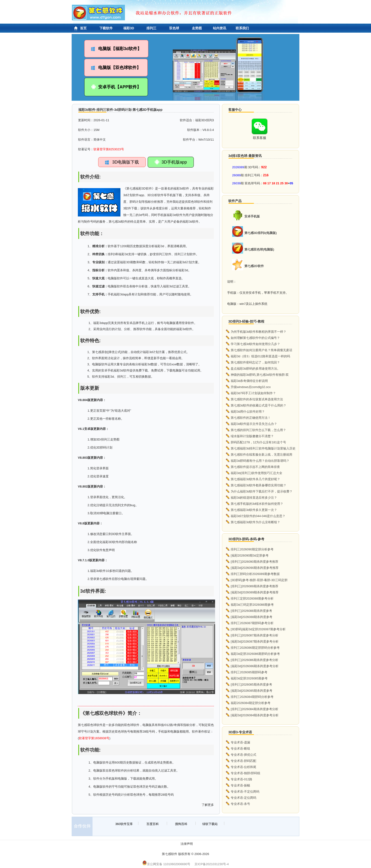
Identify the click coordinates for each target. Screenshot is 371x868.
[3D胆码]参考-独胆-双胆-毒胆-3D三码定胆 (259, 580)
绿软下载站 (210, 824)
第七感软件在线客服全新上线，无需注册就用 (261, 455)
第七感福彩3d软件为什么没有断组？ (255, 522)
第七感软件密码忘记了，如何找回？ (255, 362)
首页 (83, 28)
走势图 (197, 28)
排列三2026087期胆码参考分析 (252, 623)
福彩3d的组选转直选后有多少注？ (254, 498)
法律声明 (187, 844)
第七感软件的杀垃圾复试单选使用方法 (257, 399)
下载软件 (106, 28)
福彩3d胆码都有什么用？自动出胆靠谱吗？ (260, 461)
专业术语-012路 (241, 779)
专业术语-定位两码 (243, 798)
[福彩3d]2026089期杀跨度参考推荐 (255, 592)
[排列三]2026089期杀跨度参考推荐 (254, 586)
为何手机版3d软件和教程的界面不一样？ (258, 332)
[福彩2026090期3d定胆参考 (250, 555)
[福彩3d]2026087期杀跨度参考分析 (255, 641)
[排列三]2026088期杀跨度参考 (251, 611)
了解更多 (208, 805)
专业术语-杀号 (240, 804)
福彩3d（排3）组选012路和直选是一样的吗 (260, 356)
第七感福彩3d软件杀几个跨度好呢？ (255, 479)
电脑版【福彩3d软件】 (116, 49)
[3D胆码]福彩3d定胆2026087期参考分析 (258, 629)
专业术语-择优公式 (243, 755)
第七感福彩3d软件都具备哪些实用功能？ (258, 485)
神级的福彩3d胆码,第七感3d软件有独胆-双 (260, 375)
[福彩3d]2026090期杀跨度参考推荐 (255, 568)
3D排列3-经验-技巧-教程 (246, 321)
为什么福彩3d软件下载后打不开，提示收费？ (262, 491)
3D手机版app (171, 162)
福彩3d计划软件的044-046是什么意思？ (258, 516)
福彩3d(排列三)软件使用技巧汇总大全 (256, 473)
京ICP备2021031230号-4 (212, 864)
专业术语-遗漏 (240, 742)
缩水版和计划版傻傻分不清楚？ (252, 436)
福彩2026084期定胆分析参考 (251, 703)
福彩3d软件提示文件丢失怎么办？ (254, 424)
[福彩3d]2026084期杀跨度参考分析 (255, 715)
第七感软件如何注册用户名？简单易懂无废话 (261, 350)
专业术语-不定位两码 (245, 792)
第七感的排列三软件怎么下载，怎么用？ (258, 430)
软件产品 (235, 201)
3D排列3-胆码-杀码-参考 (246, 539)
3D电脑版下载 (122, 162)
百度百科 (153, 824)
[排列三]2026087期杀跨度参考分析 (254, 635)
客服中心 (235, 110)
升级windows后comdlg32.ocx (251, 387)
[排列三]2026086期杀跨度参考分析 (254, 660)
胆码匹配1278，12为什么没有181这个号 (258, 442)
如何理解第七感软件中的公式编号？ (255, 338)
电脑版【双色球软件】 (116, 68)
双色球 (174, 28)
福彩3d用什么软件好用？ (248, 412)
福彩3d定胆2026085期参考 (249, 678)
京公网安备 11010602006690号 (166, 864)
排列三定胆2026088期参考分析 (252, 598)
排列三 (151, 28)
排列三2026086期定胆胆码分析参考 (255, 648)
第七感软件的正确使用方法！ (251, 418)
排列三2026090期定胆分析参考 (252, 549)
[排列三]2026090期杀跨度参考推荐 (254, 562)
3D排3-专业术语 (240, 732)
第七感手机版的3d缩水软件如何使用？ (257, 504)
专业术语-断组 (240, 749)
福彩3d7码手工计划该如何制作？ (253, 393)
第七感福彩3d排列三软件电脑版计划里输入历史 (263, 448)
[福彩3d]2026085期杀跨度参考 (252, 691)
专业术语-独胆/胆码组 (245, 773)
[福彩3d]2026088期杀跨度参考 (252, 617)
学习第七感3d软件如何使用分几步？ (255, 344)
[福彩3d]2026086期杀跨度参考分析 (255, 666)
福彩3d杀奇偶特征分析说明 (249, 381)
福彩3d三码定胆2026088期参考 (252, 605)
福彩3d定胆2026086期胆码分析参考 (255, 654)
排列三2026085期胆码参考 (249, 672)
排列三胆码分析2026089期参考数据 (255, 574)
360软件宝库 (124, 824)
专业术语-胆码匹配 (243, 761)
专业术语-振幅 (240, 785)
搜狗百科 (181, 824)
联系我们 (242, 28)
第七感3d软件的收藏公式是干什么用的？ (258, 405)
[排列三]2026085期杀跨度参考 (251, 684)
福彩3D (129, 28)
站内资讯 (220, 28)
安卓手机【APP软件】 (116, 87)
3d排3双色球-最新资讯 (245, 156)
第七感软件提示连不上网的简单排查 (255, 467)
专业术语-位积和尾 (243, 767)
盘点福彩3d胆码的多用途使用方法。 (255, 369)
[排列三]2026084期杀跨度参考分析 (254, 709)
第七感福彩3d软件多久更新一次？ (254, 510)
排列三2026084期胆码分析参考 (252, 697)
